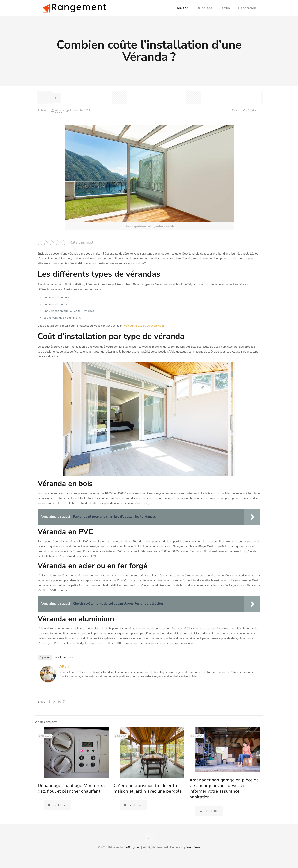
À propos (45, 657)
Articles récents (64, 657)
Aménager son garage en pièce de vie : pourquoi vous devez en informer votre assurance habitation (224, 788)
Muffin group (132, 847)
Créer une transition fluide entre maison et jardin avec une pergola (148, 788)
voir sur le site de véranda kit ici (144, 326)
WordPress (193, 847)
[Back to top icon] (149, 839)
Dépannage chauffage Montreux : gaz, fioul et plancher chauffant (71, 788)
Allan (58, 110)
